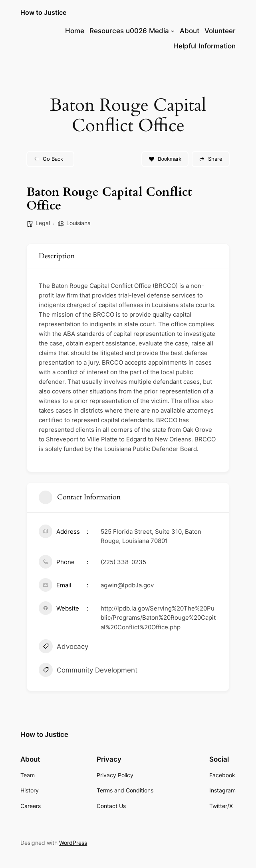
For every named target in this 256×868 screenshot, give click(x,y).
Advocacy (64, 647)
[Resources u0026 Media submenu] (173, 31)
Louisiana (78, 223)
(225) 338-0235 (123, 562)
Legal (43, 223)
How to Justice (43, 13)
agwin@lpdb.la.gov (127, 585)
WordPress (73, 843)
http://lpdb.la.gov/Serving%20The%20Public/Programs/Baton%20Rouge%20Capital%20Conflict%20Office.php (158, 618)
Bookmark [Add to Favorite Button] (165, 159)
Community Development (88, 671)
